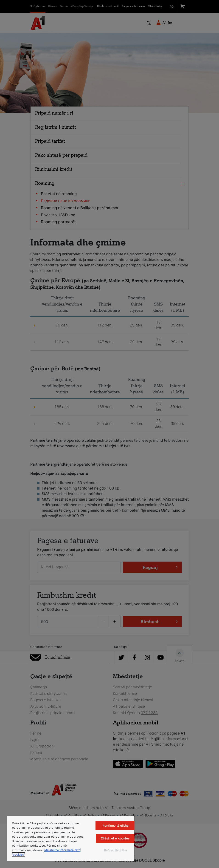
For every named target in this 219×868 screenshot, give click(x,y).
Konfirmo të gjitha (115, 826)
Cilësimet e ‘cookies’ (115, 838)
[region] (71, 838)
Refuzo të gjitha (115, 850)
